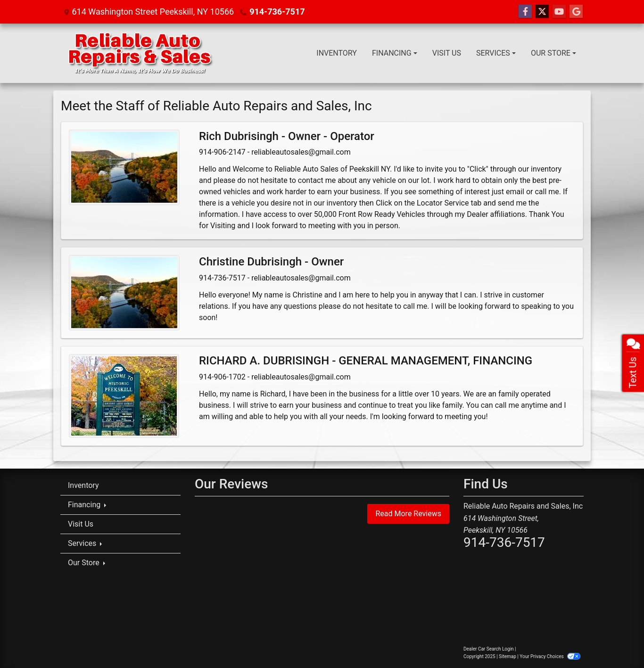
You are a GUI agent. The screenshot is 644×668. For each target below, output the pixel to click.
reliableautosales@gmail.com (301, 152)
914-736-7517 (277, 12)
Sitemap (508, 656)
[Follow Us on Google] (576, 12)
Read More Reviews (408, 514)
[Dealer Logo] (140, 53)
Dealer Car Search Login (489, 649)
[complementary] (616, 640)
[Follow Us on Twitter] (542, 12)
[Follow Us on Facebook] (525, 12)
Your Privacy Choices (550, 656)
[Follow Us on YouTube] (559, 12)
